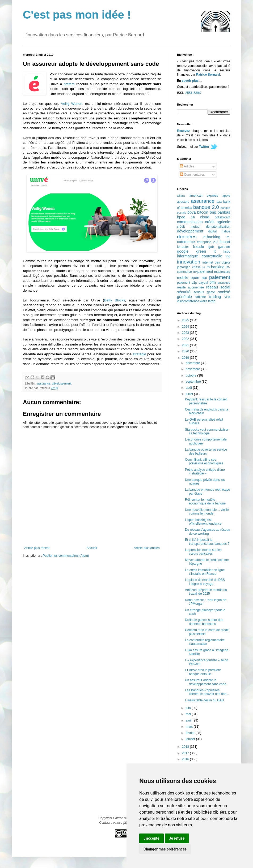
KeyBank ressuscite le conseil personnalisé (206, 401)
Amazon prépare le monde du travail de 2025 (206, 592)
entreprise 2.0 (207, 242)
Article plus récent (37, 548)
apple (226, 196)
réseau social (218, 287)
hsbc (227, 252)
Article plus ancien (147, 548)
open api (199, 278)
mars (190, 727)
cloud (205, 217)
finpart (225, 242)
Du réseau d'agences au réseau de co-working (208, 532)
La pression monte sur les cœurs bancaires (203, 552)
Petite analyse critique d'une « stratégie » (205, 472)
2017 (186, 753)
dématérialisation (218, 227)
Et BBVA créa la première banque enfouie (203, 672)
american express (204, 196)
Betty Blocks (115, 300)
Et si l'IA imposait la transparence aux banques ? (207, 542)
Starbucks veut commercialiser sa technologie (207, 431)
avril (189, 720)
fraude (199, 247)
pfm (213, 282)
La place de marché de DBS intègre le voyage (205, 582)
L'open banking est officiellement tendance (203, 522)
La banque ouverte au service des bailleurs (206, 451)
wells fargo (208, 301)
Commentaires (192, 175)
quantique (224, 283)
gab (211, 247)
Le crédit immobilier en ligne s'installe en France (205, 572)
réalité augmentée (190, 287)
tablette (201, 297)
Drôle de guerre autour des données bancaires (204, 622)
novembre (193, 369)
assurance (44, 383)
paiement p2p (187, 283)
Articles (187, 166)
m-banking (215, 267)
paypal (203, 283)
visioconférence (188, 301)
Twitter (204, 147)
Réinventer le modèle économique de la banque (205, 502)
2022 (186, 339)
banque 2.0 (206, 207)
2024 (186, 327)
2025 (186, 320)
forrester (183, 247)
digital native (219, 231)
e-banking (212, 237)
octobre (191, 375)
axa (219, 202)
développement (62, 383)
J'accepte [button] (151, 838)
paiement (220, 277)
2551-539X (193, 93)
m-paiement (203, 271)
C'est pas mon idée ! (77, 15)
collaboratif (222, 217)
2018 (186, 747)
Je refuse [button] (177, 838)
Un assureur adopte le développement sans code (206, 682)
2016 (186, 759)
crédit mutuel (189, 227)
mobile (183, 278)
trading (215, 297)
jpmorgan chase (189, 267)
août (189, 388)
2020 (186, 351)
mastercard (222, 272)
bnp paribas (220, 212)
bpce (181, 217)
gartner (224, 247)
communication (190, 222)
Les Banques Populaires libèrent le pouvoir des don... (207, 692)
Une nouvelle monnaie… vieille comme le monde (207, 512)
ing (228, 256)
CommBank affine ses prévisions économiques (204, 461)
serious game (204, 292)
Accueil (92, 548)
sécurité (184, 292)
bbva (191, 212)
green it (206, 251)
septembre (194, 382)
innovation (189, 262)
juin (189, 708)
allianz (181, 196)
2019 (186, 358)
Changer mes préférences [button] (165, 849)
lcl (204, 267)
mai (189, 714)
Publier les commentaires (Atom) (66, 556)
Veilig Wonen (72, 104)
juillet (190, 394)
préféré (69, 84)
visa (227, 297)
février (191, 733)
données (187, 237)
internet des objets (216, 262)
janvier (191, 739)
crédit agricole (218, 222)
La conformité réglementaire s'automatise (205, 642)
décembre (193, 363)
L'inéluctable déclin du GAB (204, 700)
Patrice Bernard (208, 75)
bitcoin (203, 212)
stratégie (139, 354)
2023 (186, 333)
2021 (186, 345)
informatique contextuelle (200, 256)
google (183, 251)
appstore (183, 202)
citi (193, 217)
